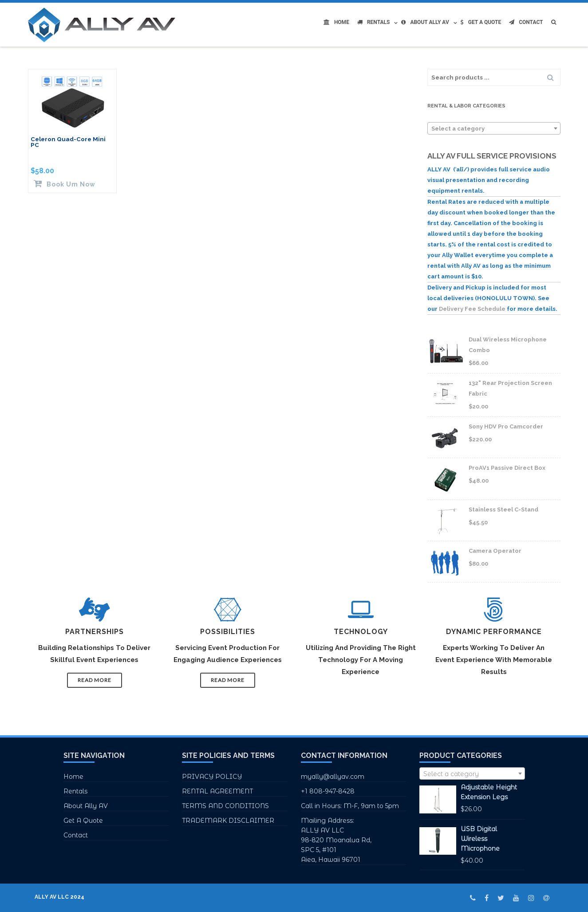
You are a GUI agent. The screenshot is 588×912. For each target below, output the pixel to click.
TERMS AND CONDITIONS (225, 806)
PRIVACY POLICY (212, 777)
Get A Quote (481, 22)
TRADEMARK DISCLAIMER (228, 821)
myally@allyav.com (333, 777)
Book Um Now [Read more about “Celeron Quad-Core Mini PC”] (70, 184)
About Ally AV (425, 22)
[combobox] (494, 128)
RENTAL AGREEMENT (217, 791)
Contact (526, 22)
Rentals (374, 22)
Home (336, 22)
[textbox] (494, 129)
